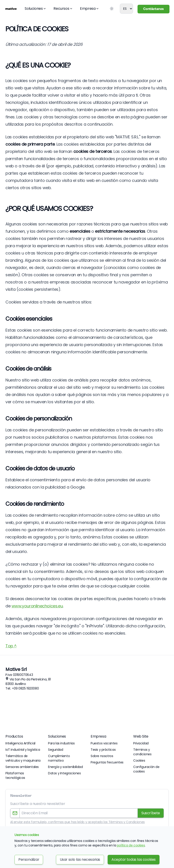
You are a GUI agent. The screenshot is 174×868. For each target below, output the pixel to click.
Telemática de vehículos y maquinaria (23, 758)
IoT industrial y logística (23, 750)
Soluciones (35, 9)
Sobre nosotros (102, 756)
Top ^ (11, 646)
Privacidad (141, 743)
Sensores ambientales (22, 767)
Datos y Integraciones (64, 773)
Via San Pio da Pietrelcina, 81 (30, 679)
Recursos (63, 9)
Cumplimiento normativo (59, 758)
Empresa (89, 9)
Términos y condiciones (142, 752)
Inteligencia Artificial (20, 743)
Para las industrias (61, 743)
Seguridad (56, 750)
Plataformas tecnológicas (15, 775)
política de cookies (131, 845)
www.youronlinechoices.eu (37, 606)
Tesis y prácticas (103, 750)
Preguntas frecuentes (107, 762)
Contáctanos (153, 9)
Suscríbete (151, 813)
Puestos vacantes (104, 743)
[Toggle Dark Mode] (112, 9)
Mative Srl (16, 669)
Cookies (139, 760)
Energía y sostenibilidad (65, 767)
